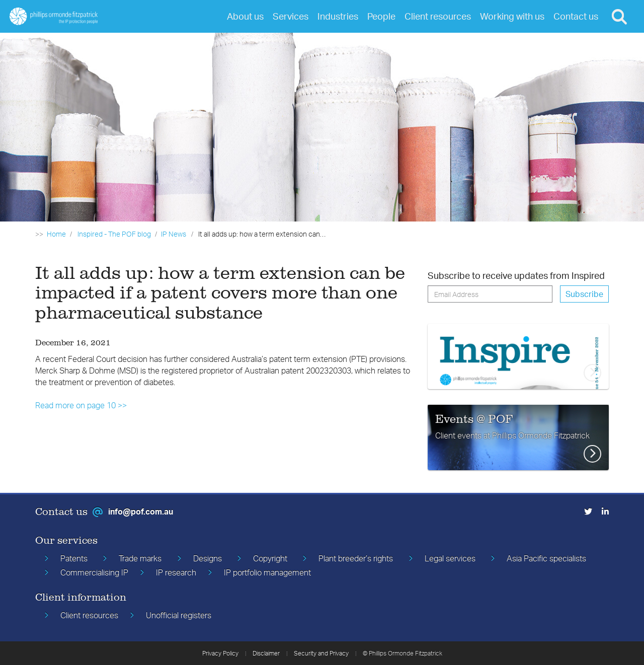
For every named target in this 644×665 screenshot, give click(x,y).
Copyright (270, 558)
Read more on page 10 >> (81, 405)
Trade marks (140, 558)
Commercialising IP (94, 572)
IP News (174, 234)
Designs (208, 558)
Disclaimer (266, 653)
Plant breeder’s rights (356, 558)
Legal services (450, 558)
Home (56, 234)
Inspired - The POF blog (114, 234)
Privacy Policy (220, 653)
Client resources (89, 615)
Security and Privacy (321, 653)
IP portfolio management (267, 572)
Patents (74, 558)
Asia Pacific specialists (546, 558)
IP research (176, 572)
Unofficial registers (179, 615)
